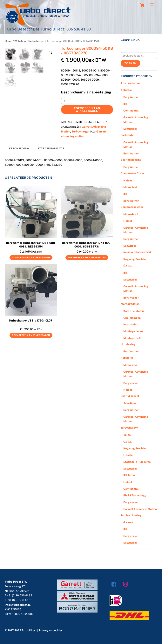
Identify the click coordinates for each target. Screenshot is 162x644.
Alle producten (130, 83)
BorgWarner (131, 97)
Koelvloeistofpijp (134, 311)
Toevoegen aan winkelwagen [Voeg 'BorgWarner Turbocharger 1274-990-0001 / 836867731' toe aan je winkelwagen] (87, 257)
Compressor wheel (133, 207)
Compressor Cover (132, 173)
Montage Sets (132, 338)
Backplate (127, 135)
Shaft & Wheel (130, 396)
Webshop (20, 41)
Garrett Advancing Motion (140, 509)
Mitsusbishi (131, 214)
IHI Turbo (129, 475)
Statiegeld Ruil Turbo (137, 462)
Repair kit (127, 358)
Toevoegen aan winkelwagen (87, 109)
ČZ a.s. (128, 266)
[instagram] (127, 584)
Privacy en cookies (51, 630)
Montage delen (133, 331)
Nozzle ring (128, 344)
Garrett (128, 522)
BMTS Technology (135, 495)
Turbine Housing (131, 515)
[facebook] (115, 584)
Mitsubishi (130, 129)
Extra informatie (51, 149)
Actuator (126, 90)
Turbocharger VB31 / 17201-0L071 (31, 320)
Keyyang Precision (135, 259)
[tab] (19, 149)
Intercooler (131, 324)
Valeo (127, 435)
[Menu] (152, 5)
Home (9, 41)
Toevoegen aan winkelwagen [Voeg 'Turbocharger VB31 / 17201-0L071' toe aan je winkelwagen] (31, 335)
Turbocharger (36, 41)
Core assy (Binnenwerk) (136, 252)
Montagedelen (130, 304)
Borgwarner (131, 298)
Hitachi (128, 455)
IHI (125, 104)
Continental (131, 111)
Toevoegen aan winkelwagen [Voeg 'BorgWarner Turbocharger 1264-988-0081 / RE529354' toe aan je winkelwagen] (31, 257)
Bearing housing (131, 160)
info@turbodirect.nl (18, 605)
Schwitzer (130, 246)
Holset (128, 180)
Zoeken (130, 63)
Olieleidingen (132, 318)
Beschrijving (19, 149)
